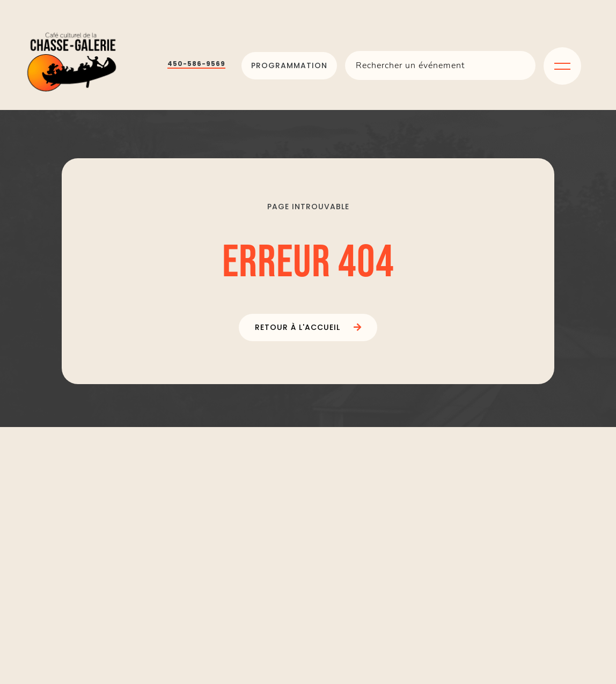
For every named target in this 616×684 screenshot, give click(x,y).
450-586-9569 (196, 64)
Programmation (289, 65)
